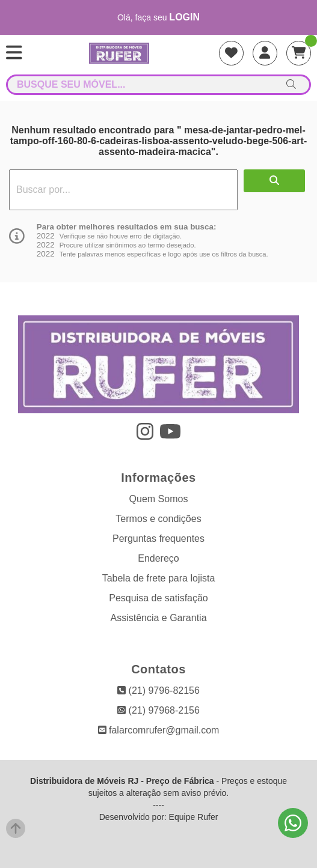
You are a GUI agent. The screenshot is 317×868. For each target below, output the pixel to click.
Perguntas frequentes (158, 539)
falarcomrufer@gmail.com (159, 730)
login (184, 17)
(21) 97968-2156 (158, 710)
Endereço (158, 558)
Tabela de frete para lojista (159, 578)
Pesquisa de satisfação (158, 598)
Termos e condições (158, 519)
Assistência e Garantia (158, 618)
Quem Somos (159, 499)
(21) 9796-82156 (158, 690)
